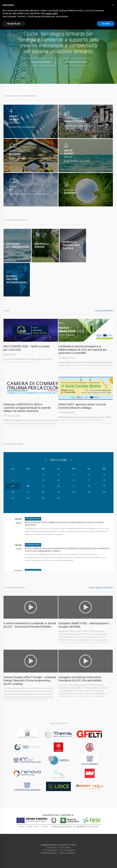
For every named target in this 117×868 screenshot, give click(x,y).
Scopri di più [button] (14, 24)
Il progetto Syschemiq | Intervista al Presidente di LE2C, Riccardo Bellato (80, 679)
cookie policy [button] (52, 13)
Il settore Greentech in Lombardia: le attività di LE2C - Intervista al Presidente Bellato (30, 625)
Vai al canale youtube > (101, 588)
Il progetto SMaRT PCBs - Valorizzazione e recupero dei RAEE (84, 625)
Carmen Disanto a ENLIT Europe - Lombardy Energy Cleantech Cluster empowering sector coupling (30, 680)
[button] (113, 5)
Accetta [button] (106, 24)
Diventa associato (76, 62)
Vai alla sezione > (104, 311)
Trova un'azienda (40, 62)
